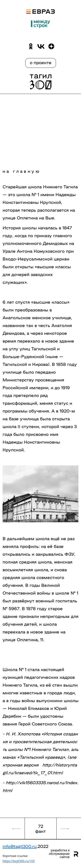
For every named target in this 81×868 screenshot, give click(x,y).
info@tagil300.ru (20, 846)
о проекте (41, 62)
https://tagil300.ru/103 (19, 861)
